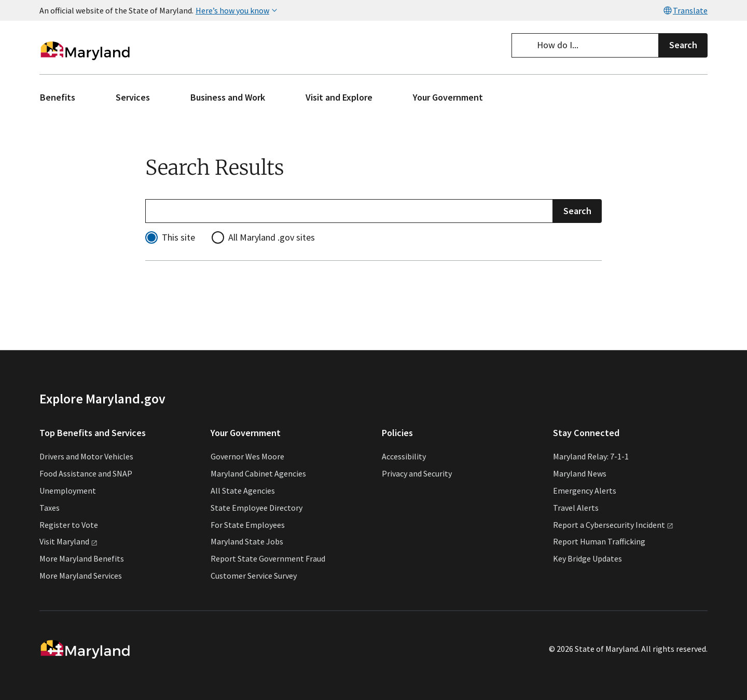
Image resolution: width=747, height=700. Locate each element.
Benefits (58, 97)
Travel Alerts (576, 508)
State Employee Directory (257, 508)
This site (178, 237)
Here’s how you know (238, 10)
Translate (685, 10)
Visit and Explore (339, 97)
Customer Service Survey (254, 576)
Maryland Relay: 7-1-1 (591, 457)
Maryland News (580, 473)
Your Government (448, 97)
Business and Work (228, 97)
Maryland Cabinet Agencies (258, 473)
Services (133, 97)
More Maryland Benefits (82, 558)
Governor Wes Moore (247, 457)
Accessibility (404, 457)
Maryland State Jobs (247, 542)
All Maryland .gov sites (272, 237)
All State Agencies (243, 491)
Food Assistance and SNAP (86, 473)
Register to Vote (69, 525)
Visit (68, 542)
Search (683, 45)
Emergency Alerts (585, 491)
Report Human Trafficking (599, 542)
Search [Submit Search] (577, 210)
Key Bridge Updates (587, 558)
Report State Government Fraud (268, 558)
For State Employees (248, 525)
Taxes (50, 508)
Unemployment (68, 491)
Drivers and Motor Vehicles (86, 457)
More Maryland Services (81, 576)
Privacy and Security (417, 473)
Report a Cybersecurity (613, 525)
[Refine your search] (349, 211)
